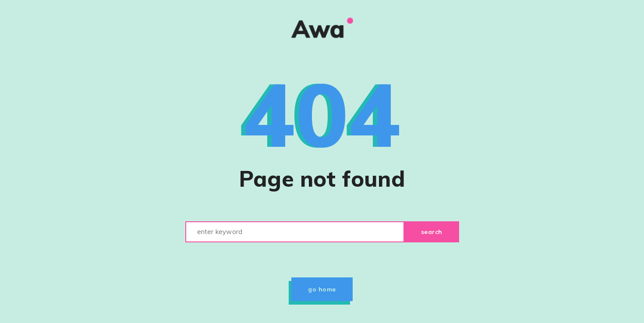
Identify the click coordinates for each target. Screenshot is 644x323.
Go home (322, 289)
